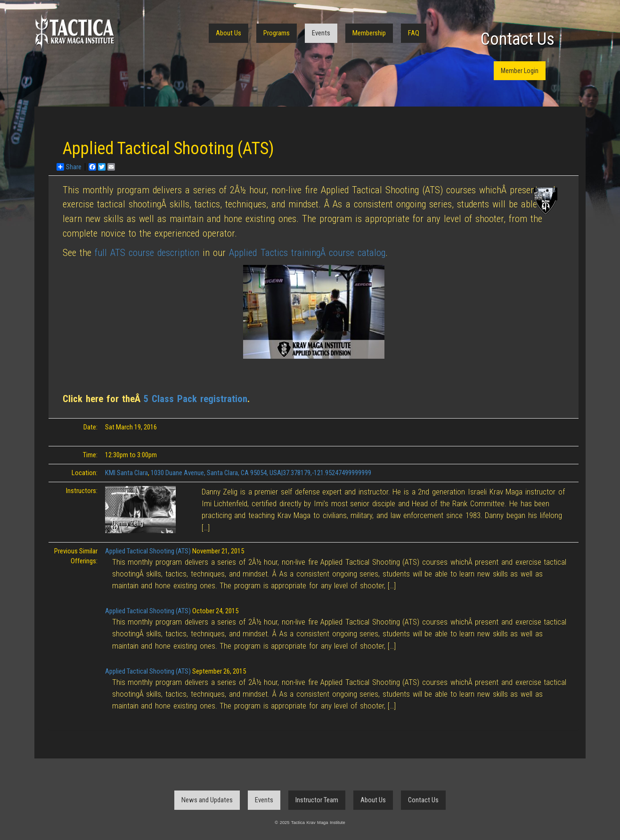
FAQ (414, 33)
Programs (277, 33)
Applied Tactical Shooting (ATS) (148, 551)
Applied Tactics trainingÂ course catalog (307, 253)
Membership (369, 33)
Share (69, 167)
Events (321, 33)
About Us (228, 33)
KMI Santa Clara (126, 473)
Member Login (520, 71)
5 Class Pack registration (196, 399)
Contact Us (518, 39)
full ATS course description (147, 253)
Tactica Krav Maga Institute (74, 32)
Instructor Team (317, 800)
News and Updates (207, 800)
